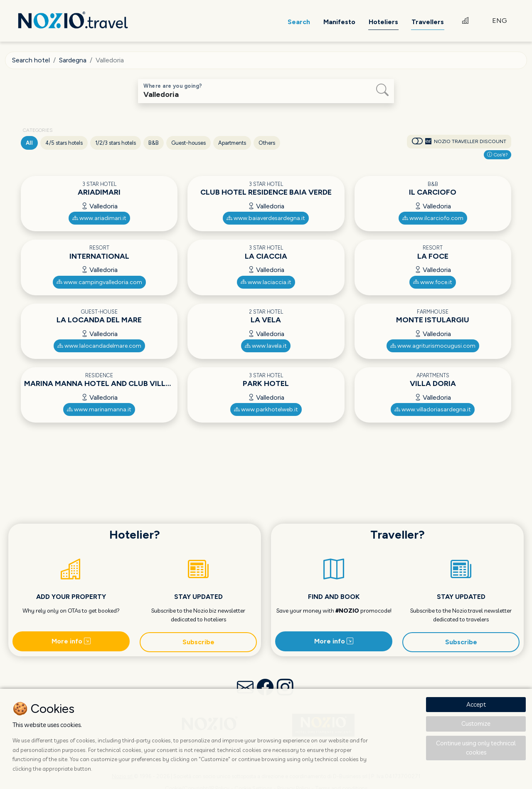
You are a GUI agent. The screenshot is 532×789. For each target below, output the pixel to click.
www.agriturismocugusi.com (433, 346)
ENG (500, 21)
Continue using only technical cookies (476, 748)
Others (267, 143)
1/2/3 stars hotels (116, 143)
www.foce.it (433, 282)
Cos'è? (498, 155)
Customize (476, 723)
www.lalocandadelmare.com (99, 346)
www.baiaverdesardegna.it (266, 218)
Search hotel (31, 60)
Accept (476, 704)
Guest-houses (188, 143)
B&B (154, 143)
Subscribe (198, 642)
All (29, 143)
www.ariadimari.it (99, 218)
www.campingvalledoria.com (99, 282)
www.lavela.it (266, 346)
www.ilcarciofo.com (433, 218)
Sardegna (73, 60)
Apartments (232, 143)
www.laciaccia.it (266, 282)
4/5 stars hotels (64, 143)
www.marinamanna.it (99, 409)
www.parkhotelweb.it (266, 409)
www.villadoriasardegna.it (433, 409)
